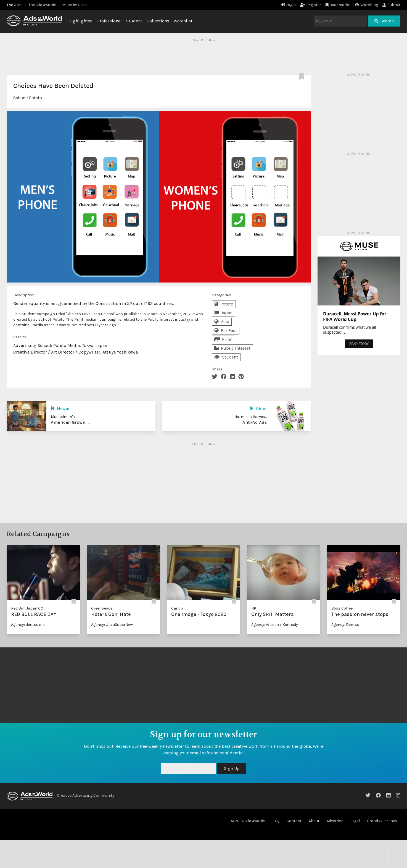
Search (384, 21)
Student (134, 21)
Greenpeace (102, 608)
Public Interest (232, 348)
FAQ (276, 821)
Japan (223, 313)
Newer (60, 408)
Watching (366, 5)
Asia (222, 322)
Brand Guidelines (382, 821)
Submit (391, 5)
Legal (355, 821)
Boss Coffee (342, 608)
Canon (177, 608)
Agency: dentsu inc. (28, 625)
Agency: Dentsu (345, 625)
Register (311, 5)
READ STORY (359, 344)
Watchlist (183, 21)
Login (288, 5)
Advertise (335, 821)
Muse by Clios (74, 5)
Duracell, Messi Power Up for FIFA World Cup (355, 317)
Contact (294, 821)
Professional (109, 21)
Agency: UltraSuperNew (112, 625)
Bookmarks (338, 5)
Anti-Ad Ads (255, 422)
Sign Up (232, 768)
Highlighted (81, 21)
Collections (158, 21)
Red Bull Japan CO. (27, 608)
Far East (226, 330)
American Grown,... (70, 422)
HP (254, 608)
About (314, 821)
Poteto (35, 98)
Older (258, 408)
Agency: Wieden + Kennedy (275, 625)
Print (223, 339)
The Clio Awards (42, 5)
